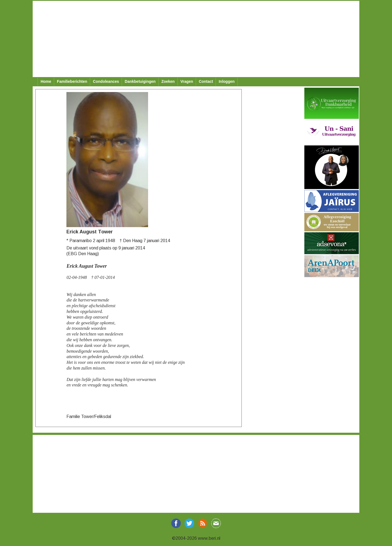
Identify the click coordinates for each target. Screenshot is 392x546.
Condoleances (106, 81)
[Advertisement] (196, 39)
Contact (206, 81)
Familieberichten (72, 81)
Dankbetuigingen (140, 81)
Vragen (187, 81)
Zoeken (168, 81)
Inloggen (226, 81)
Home (46, 81)
